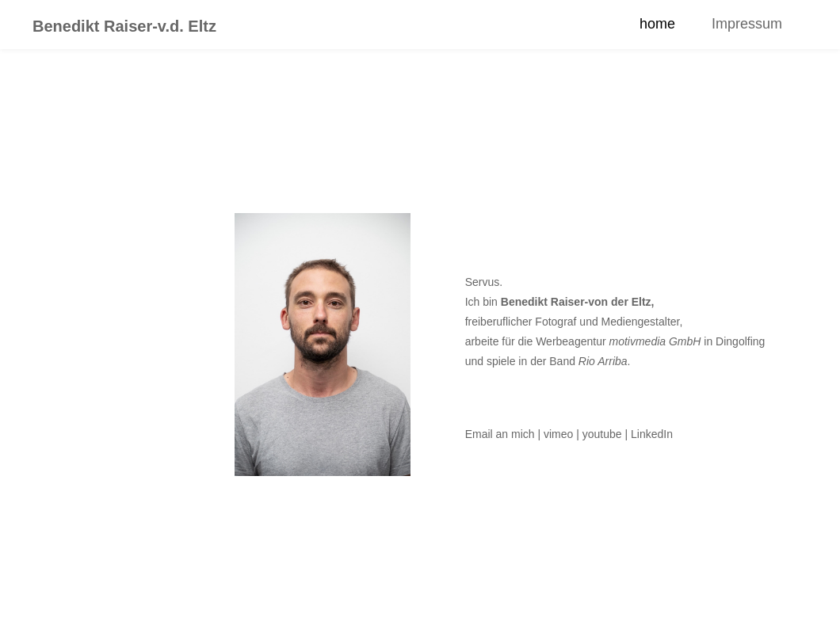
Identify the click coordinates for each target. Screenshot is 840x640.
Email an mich (500, 434)
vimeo (558, 434)
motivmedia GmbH (655, 341)
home (657, 24)
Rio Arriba (603, 361)
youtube (602, 434)
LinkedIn (652, 434)
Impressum (747, 24)
